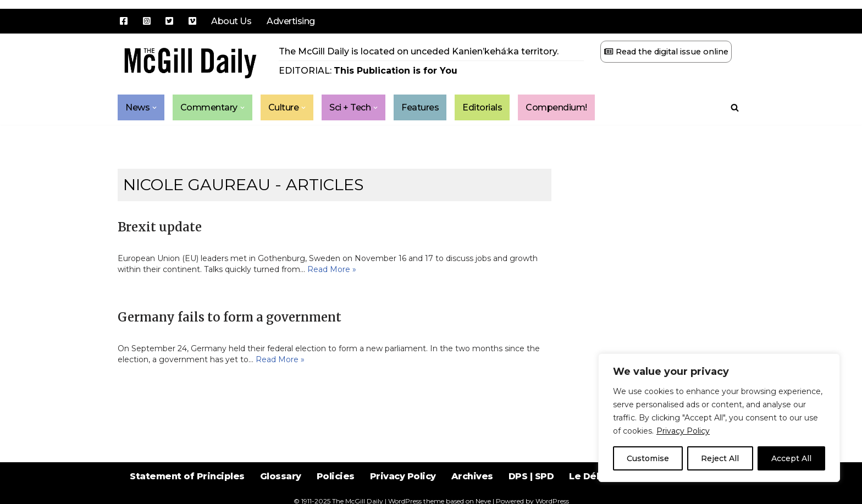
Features (421, 107)
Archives (472, 476)
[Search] (735, 107)
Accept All (791, 458)
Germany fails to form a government (230, 317)
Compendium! (557, 107)
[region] (719, 418)
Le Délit (587, 476)
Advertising (291, 21)
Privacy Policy (683, 431)
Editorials (483, 107)
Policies (336, 476)
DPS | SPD (531, 476)
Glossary (281, 476)
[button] (154, 108)
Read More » (332, 269)
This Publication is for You (396, 71)
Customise (648, 458)
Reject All (720, 458)
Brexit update (160, 227)
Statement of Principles (187, 476)
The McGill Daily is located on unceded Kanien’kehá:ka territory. (419, 51)
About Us (231, 21)
